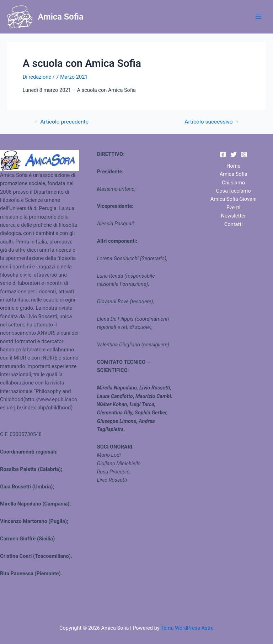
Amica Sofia (61, 17)
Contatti (234, 224)
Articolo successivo (212, 122)
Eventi (233, 208)
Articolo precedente (61, 122)
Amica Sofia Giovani (234, 199)
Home (233, 166)
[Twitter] (234, 155)
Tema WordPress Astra (187, 628)
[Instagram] (244, 155)
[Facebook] (223, 155)
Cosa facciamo (234, 191)
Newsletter (234, 216)
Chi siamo (233, 183)
